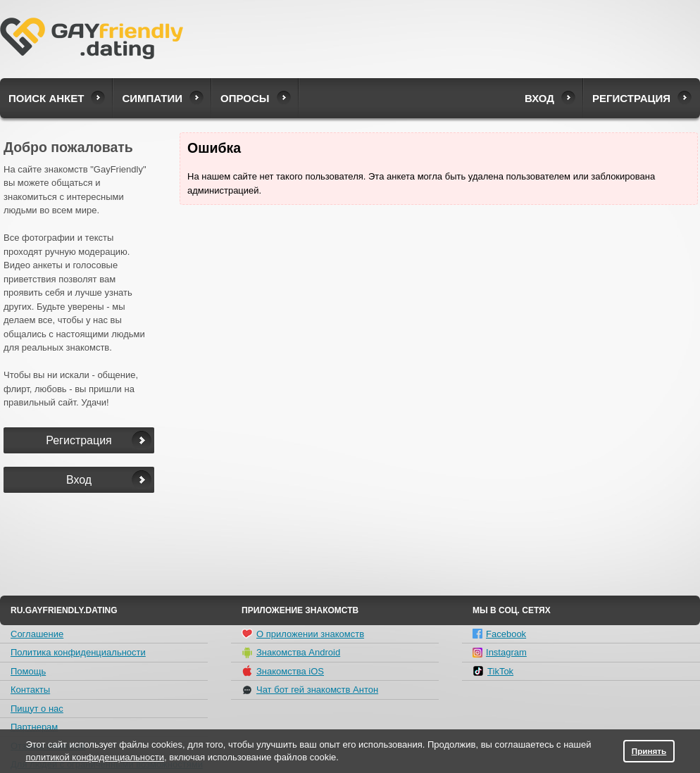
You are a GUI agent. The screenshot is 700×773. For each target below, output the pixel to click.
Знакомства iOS (283, 671)
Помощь (28, 671)
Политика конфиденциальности (78, 652)
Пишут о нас (37, 709)
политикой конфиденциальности (95, 757)
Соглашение (37, 634)
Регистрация (631, 98)
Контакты (30, 690)
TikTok (493, 671)
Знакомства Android (291, 653)
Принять (649, 751)
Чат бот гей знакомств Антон (310, 690)
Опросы (245, 98)
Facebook (499, 634)
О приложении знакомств (303, 634)
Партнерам (34, 727)
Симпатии (152, 98)
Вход (539, 98)
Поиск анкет (46, 98)
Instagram (500, 652)
